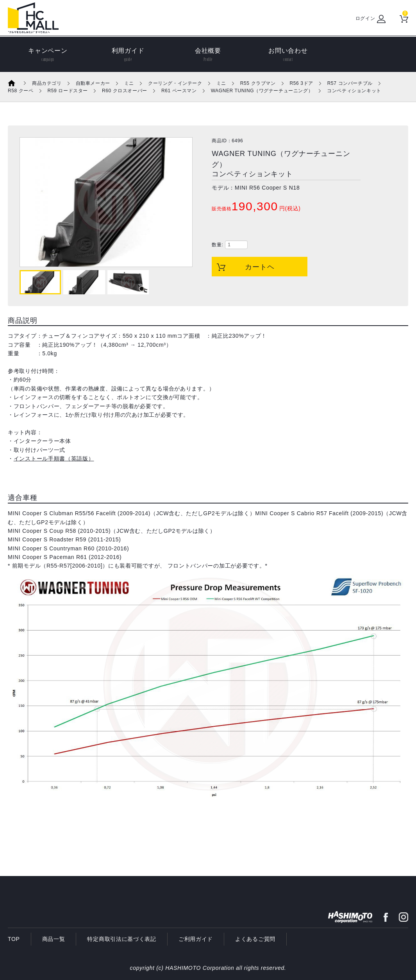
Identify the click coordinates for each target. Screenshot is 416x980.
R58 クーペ (21, 91)
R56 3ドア (302, 83)
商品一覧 (54, 939)
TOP (14, 939)
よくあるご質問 (255, 939)
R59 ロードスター (68, 91)
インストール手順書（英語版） (54, 459)
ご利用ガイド (196, 939)
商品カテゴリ (47, 83)
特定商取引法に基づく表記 (121, 939)
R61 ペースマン (179, 91)
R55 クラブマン (258, 83)
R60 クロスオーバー (125, 91)
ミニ (129, 83)
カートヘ (260, 267)
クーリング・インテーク (175, 83)
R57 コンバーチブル (350, 83)
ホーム (17, 83)
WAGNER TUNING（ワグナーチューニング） (262, 91)
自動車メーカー (93, 83)
